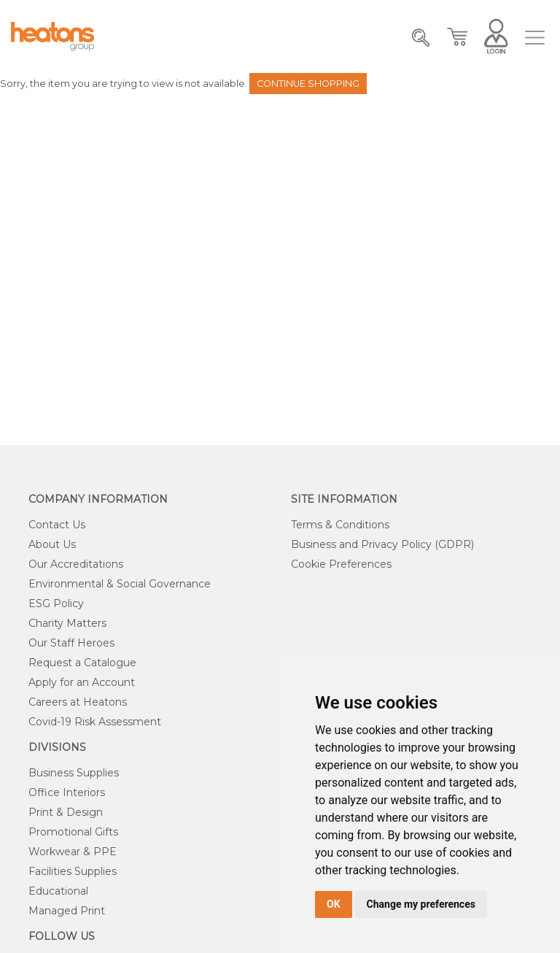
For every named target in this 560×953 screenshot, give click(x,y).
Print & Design (66, 812)
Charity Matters (67, 623)
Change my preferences (421, 904)
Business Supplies (74, 773)
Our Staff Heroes (71, 643)
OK (334, 904)
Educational (58, 891)
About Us (52, 544)
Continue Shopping (308, 84)
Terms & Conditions (340, 525)
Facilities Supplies (73, 871)
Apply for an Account (82, 682)
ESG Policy (56, 603)
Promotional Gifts (73, 832)
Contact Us (57, 525)
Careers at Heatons (78, 702)
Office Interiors (67, 792)
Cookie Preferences (341, 564)
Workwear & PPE (73, 852)
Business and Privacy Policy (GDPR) (382, 544)
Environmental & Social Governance (120, 584)
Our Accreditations (76, 564)
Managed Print (67, 911)
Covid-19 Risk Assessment (95, 722)
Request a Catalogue (82, 663)
